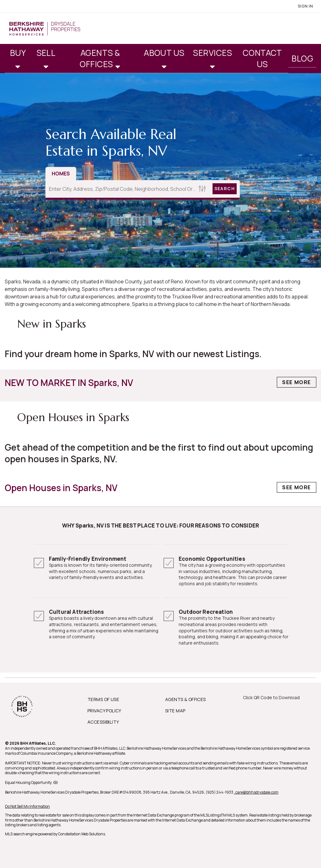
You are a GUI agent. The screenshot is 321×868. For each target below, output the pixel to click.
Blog (302, 58)
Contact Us (262, 58)
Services (212, 53)
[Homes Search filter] (202, 189)
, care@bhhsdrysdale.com (256, 792)
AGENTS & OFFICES (186, 699)
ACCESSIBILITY (103, 722)
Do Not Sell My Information (27, 806)
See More (297, 382)
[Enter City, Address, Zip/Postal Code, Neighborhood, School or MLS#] (121, 189)
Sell (46, 53)
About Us (164, 53)
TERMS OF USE (103, 699)
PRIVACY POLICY (104, 711)
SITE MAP (175, 711)
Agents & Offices (100, 58)
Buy (18, 53)
